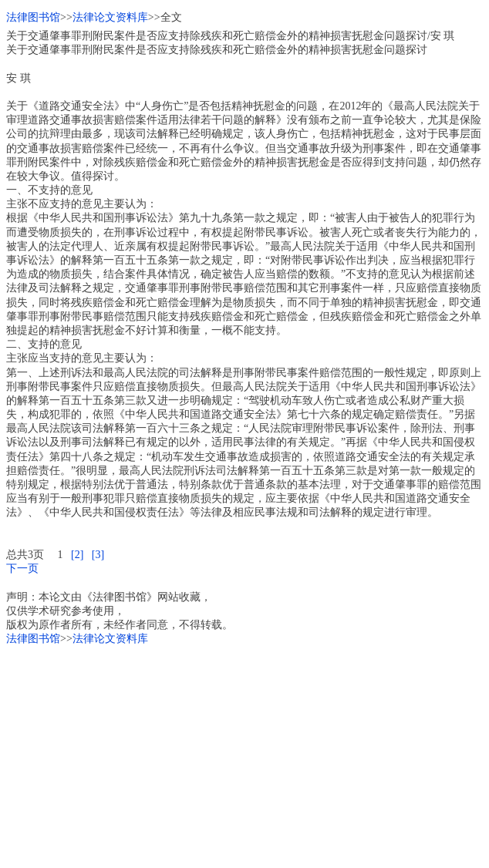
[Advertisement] (244, 754)
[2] (77, 555)
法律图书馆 (33, 17)
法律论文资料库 (110, 17)
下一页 (22, 569)
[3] (98, 555)
